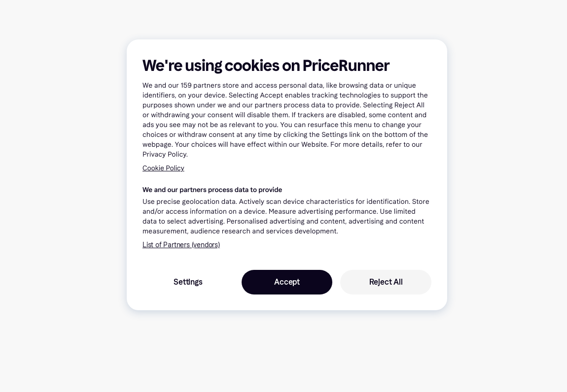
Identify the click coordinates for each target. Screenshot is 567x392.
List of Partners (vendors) (181, 245)
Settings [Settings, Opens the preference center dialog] (188, 282)
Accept (287, 282)
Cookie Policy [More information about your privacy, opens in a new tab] (163, 168)
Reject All (386, 282)
